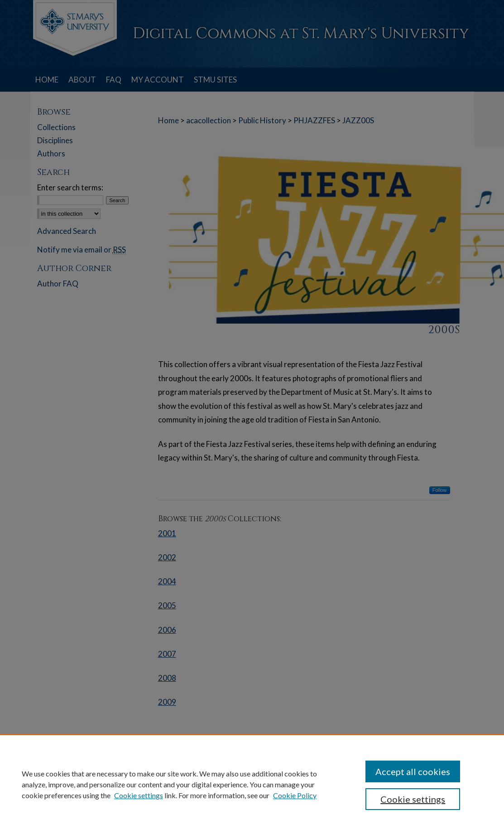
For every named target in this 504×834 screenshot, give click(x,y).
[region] (252, 784)
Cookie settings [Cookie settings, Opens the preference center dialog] (413, 799)
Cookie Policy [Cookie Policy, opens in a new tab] (295, 795)
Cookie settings (139, 795)
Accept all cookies (413, 771)
